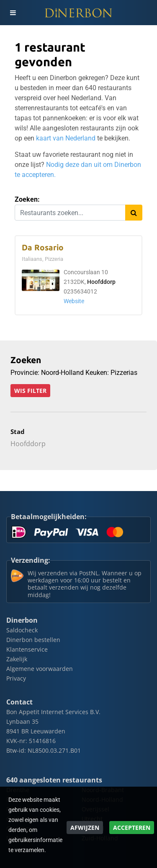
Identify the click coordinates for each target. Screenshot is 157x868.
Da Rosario (43, 248)
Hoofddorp (101, 282)
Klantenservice (27, 649)
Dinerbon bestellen (33, 640)
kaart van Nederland (66, 138)
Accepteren (132, 828)
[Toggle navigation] (13, 13)
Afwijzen (85, 828)
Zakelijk (17, 659)
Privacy (16, 678)
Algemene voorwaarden (40, 669)
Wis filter (30, 391)
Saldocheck (22, 630)
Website (74, 301)
